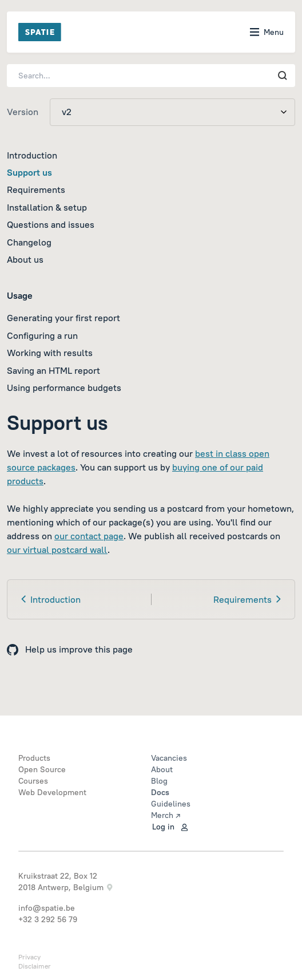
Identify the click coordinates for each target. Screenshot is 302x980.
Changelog (29, 242)
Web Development (52, 792)
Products (34, 758)
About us (25, 259)
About (162, 769)
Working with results (50, 353)
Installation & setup (47, 207)
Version (23, 112)
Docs (160, 792)
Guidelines (171, 804)
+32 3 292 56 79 (48, 919)
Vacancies (169, 758)
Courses (33, 781)
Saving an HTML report (53, 370)
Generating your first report (63, 318)
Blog (159, 781)
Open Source (42, 769)
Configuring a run (42, 335)
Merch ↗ (166, 815)
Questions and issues (51, 224)
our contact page (89, 536)
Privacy (29, 957)
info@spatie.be (47, 908)
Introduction (32, 155)
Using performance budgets (64, 388)
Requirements (36, 189)
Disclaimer (35, 966)
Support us (29, 172)
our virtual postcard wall (57, 550)
